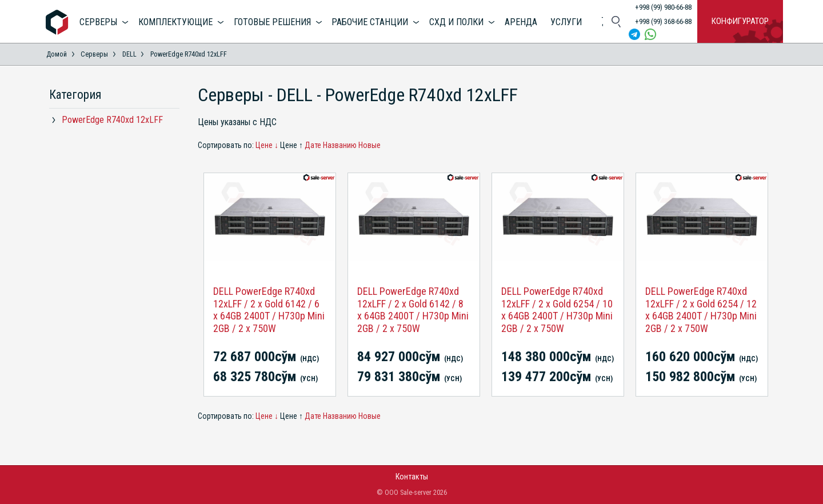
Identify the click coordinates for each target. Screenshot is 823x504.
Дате (313, 145)
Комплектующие (175, 22)
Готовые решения (272, 22)
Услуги (566, 22)
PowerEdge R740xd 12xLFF (112, 120)
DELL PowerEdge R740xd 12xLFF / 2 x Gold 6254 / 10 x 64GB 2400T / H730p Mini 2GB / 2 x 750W (557, 310)
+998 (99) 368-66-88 (663, 21)
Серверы (98, 22)
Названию (340, 145)
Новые (369, 145)
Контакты (412, 477)
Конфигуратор (740, 21)
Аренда (521, 22)
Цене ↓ (267, 145)
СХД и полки (456, 22)
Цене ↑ (291, 145)
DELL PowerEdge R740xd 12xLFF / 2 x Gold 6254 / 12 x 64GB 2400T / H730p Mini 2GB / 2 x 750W (701, 310)
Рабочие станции (370, 22)
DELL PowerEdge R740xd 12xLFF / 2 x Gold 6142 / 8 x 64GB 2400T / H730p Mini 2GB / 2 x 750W (413, 310)
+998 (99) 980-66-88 (663, 7)
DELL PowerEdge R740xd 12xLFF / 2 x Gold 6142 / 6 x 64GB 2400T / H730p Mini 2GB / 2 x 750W (269, 310)
